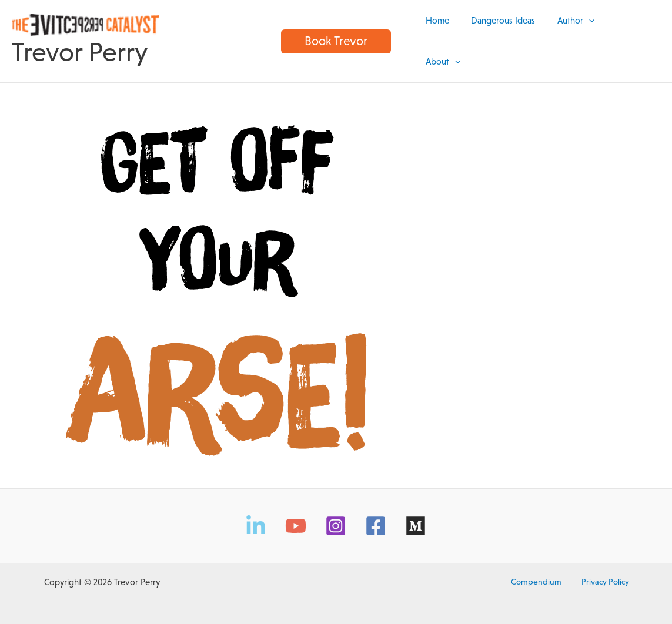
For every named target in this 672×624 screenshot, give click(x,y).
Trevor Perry (80, 47)
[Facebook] (376, 516)
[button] (336, 36)
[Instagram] (336, 516)
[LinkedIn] (256, 516)
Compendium (540, 572)
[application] (594, 36)
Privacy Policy (600, 572)
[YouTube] (296, 516)
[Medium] (416, 516)
